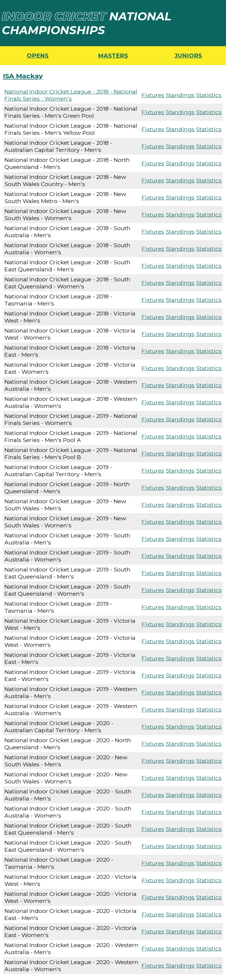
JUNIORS (188, 56)
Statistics (209, 95)
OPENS (38, 56)
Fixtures (153, 95)
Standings (180, 95)
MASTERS (113, 56)
